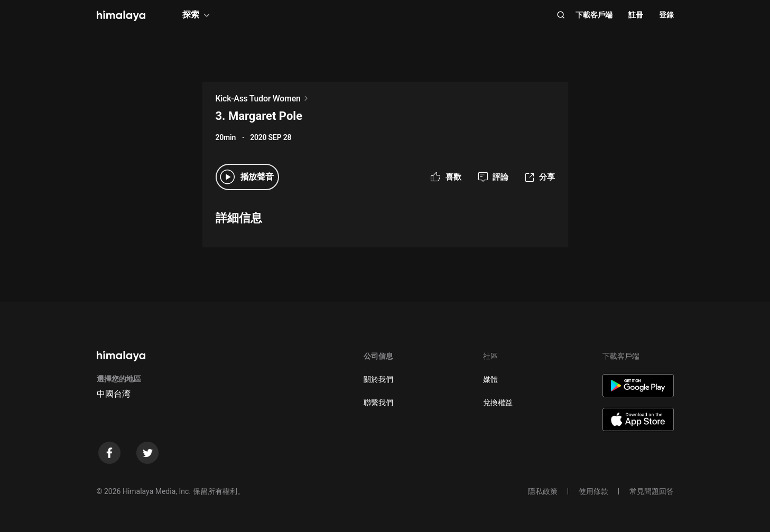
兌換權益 (498, 403)
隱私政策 (543, 491)
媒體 (490, 379)
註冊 (636, 15)
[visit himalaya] (121, 16)
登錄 (666, 15)
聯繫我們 (378, 403)
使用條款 (593, 491)
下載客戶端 (594, 15)
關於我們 (378, 379)
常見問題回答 (652, 491)
